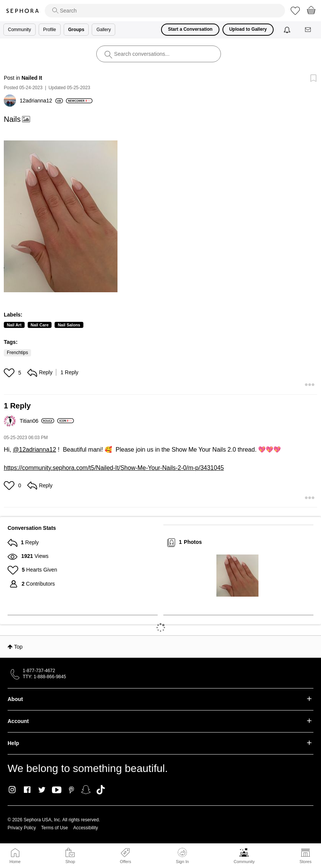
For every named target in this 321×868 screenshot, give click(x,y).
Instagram (12, 790)
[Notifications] (288, 30)
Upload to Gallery (248, 29)
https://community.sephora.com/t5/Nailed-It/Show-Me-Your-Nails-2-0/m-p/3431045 (114, 468)
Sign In (182, 856)
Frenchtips (17, 353)
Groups (76, 30)
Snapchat (86, 790)
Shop (70, 862)
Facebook (27, 790)
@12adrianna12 (34, 450)
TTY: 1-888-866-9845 (44, 677)
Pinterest (71, 790)
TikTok (101, 790)
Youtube (57, 790)
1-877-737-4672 (39, 671)
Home (15, 862)
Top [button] (18, 647)
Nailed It (32, 78)
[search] (165, 11)
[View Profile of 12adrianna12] (41, 101)
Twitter (42, 790)
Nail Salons (69, 325)
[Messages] (308, 30)
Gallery (103, 30)
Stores (305, 862)
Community (244, 862)
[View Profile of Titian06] (37, 421)
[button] (61, 216)
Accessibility (85, 828)
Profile (50, 30)
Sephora (22, 11)
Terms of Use (55, 828)
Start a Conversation (190, 29)
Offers (125, 862)
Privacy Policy (22, 828)
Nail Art (14, 325)
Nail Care (40, 325)
